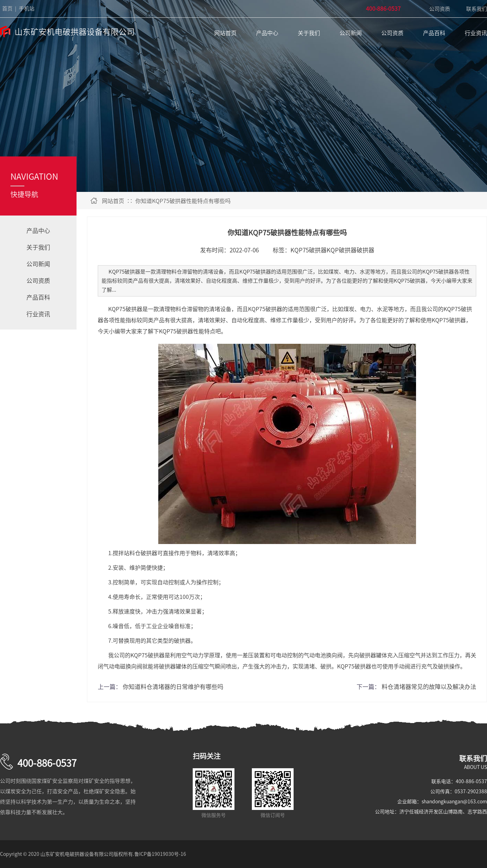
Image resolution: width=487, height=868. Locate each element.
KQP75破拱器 (309, 250)
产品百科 (434, 33)
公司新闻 (351, 33)
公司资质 (440, 9)
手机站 (27, 9)
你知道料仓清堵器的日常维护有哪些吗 (173, 687)
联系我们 (477, 9)
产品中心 (267, 33)
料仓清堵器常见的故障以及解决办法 (429, 687)
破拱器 (365, 250)
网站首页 (225, 33)
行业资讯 (476, 33)
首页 (7, 9)
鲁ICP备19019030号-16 (160, 854)
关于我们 (309, 33)
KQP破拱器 (342, 250)
